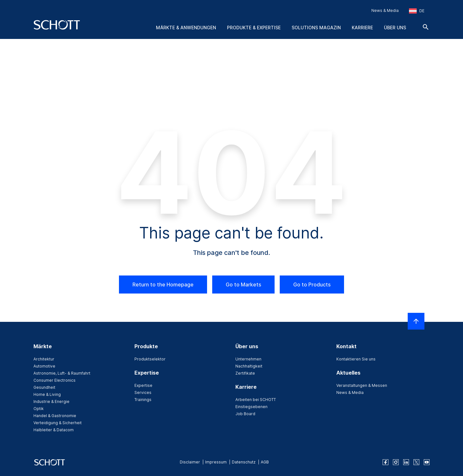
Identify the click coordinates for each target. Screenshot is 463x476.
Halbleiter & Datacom (54, 430)
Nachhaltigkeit (249, 366)
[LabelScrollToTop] (416, 321)
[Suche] (426, 27)
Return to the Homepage (163, 285)
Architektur (44, 359)
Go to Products (312, 285)
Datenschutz (244, 462)
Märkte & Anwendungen (186, 28)
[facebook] (386, 462)
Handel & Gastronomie (55, 416)
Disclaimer (190, 462)
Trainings (143, 400)
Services (143, 392)
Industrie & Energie (51, 401)
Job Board (245, 414)
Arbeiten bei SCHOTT (256, 400)
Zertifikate (245, 373)
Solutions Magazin (316, 28)
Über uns (395, 28)
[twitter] (416, 462)
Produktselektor (150, 359)
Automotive (44, 366)
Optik (39, 409)
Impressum (216, 462)
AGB (265, 462)
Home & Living (47, 394)
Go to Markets (243, 285)
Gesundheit (44, 387)
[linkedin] (406, 462)
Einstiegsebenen (251, 407)
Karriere (362, 28)
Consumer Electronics (54, 380)
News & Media (385, 10)
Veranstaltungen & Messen (362, 385)
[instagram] (396, 462)
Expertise (143, 385)
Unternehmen (248, 359)
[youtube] (427, 462)
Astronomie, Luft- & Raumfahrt (62, 373)
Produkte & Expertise (254, 28)
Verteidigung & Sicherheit (58, 423)
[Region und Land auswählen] (417, 11)
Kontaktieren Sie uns (356, 359)
